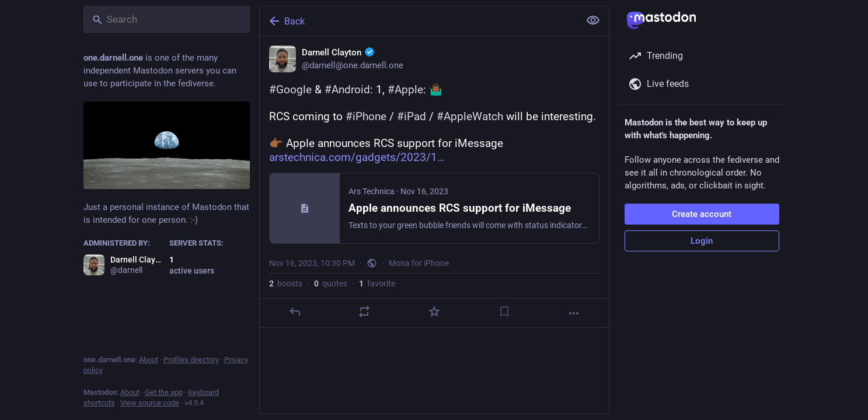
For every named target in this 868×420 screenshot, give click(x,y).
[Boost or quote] (364, 311)
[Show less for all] (593, 20)
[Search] (167, 19)
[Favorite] (434, 311)
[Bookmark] (504, 311)
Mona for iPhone (419, 263)
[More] (574, 313)
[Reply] (294, 311)
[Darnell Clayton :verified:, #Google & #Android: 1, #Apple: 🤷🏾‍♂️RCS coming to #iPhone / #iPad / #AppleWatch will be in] (434, 182)
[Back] (419, 21)
